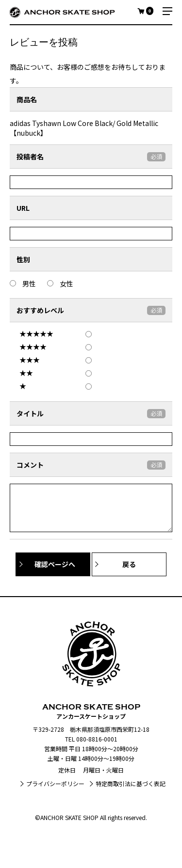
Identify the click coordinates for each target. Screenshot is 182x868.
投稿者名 (30, 157)
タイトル (30, 413)
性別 (23, 259)
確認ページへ (55, 564)
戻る (129, 564)
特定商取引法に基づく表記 (131, 783)
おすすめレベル (40, 310)
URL (23, 208)
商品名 (27, 99)
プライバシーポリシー (55, 783)
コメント (30, 465)
